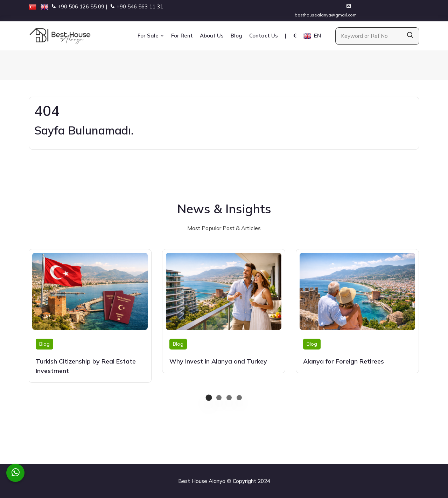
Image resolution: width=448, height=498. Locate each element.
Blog (236, 36)
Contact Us (264, 36)
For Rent (182, 36)
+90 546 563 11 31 (140, 6)
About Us (212, 36)
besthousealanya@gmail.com (326, 15)
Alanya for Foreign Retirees (344, 361)
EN (312, 36)
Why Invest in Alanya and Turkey (218, 361)
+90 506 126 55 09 (81, 6)
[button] (209, 398)
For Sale (151, 36)
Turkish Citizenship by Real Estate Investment (86, 366)
